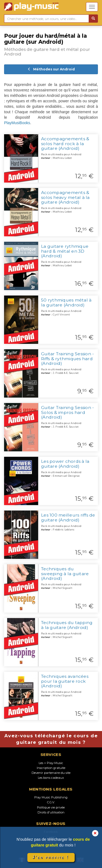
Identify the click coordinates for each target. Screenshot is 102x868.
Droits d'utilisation (51, 812)
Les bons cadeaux (51, 778)
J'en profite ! (51, 857)
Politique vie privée (51, 807)
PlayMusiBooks (17, 123)
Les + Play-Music (51, 763)
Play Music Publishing (51, 797)
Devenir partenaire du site (51, 773)
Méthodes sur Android (51, 69)
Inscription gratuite (51, 768)
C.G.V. (51, 802)
